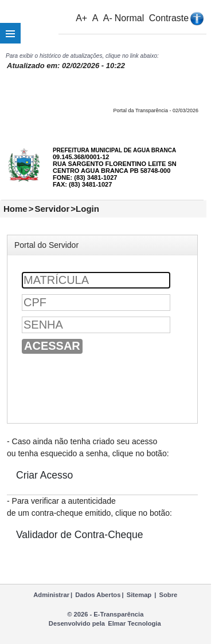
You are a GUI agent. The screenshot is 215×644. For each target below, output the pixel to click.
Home (15, 209)
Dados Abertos (98, 595)
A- (108, 18)
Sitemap (139, 595)
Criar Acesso (44, 475)
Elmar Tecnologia (134, 623)
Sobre (169, 595)
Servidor (52, 209)
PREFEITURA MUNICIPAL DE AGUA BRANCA (114, 150)
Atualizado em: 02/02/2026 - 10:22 (66, 66)
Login (87, 209)
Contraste (169, 18)
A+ (81, 18)
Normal (130, 18)
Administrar (51, 595)
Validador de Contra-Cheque (79, 535)
